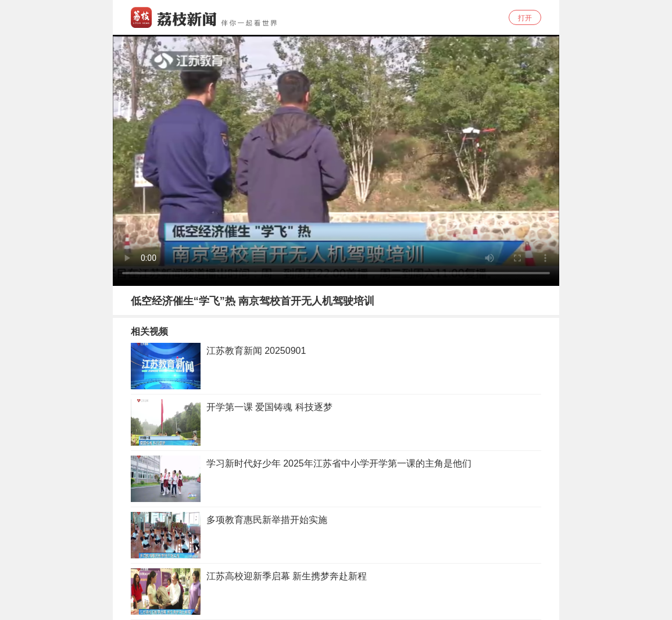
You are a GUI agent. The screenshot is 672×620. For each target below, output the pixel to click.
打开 (525, 18)
